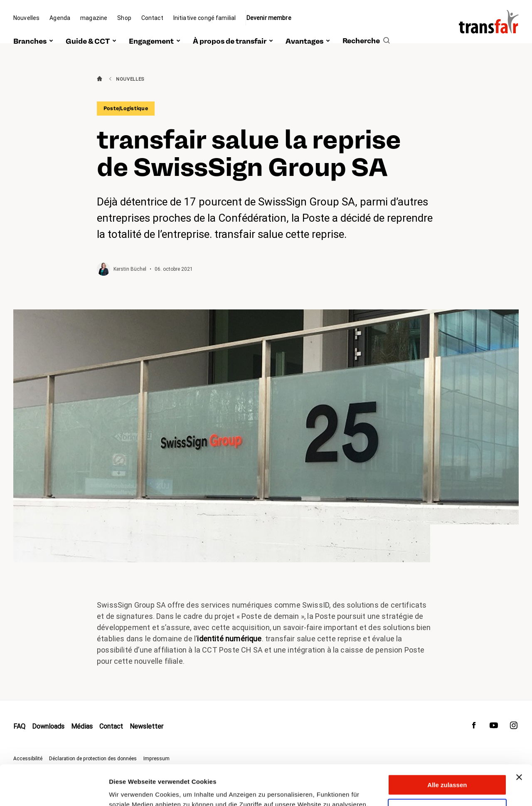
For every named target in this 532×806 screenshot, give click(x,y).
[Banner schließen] (519, 739)
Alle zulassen (447, 747)
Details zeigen (130, 790)
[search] (366, 32)
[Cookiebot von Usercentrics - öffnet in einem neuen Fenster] (54, 790)
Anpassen (448, 771)
